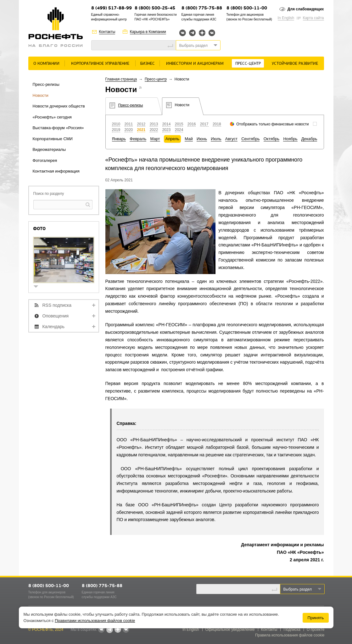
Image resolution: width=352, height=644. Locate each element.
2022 (154, 130)
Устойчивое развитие (295, 64)
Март (155, 139)
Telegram (192, 33)
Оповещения (56, 316)
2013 (154, 124)
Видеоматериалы (49, 149)
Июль (216, 139)
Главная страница (121, 79)
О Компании (46, 64)
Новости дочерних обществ (59, 106)
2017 (204, 124)
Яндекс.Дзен (202, 33)
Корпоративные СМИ (53, 139)
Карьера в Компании (148, 32)
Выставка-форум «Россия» (58, 128)
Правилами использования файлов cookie (95, 621)
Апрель (172, 139)
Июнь (202, 139)
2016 (192, 124)
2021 (141, 130)
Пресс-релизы (46, 84)
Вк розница (212, 33)
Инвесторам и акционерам (195, 64)
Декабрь (309, 139)
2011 (129, 124)
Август (231, 139)
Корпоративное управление (100, 64)
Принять (316, 618)
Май (189, 139)
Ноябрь (290, 139)
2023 (167, 130)
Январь (119, 139)
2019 (116, 130)
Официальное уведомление (230, 630)
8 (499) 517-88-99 (112, 8)
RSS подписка (57, 305)
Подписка (292, 630)
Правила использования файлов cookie (290, 635)
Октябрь (271, 139)
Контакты (107, 32)
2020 (129, 130)
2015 (179, 124)
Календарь (54, 327)
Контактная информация (56, 171)
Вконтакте (183, 33)
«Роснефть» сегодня (52, 117)
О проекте (316, 630)
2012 (141, 124)
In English (286, 18)
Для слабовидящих (306, 9)
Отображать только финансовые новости (272, 124)
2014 (167, 124)
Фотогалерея (45, 160)
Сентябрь (250, 139)
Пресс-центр (248, 64)
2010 (116, 124)
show (38, 287)
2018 (217, 124)
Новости (41, 95)
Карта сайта (313, 18)
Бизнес (148, 64)
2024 (179, 130)
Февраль (138, 139)
